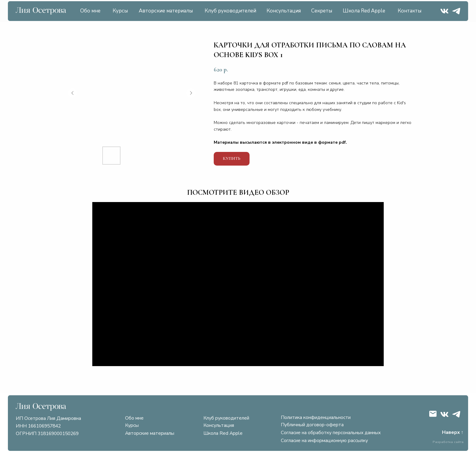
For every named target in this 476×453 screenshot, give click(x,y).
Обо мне (90, 11)
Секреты (322, 11)
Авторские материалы (166, 11)
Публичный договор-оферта (312, 425)
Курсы (120, 11)
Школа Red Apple (364, 11)
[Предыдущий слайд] (73, 93)
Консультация (284, 11)
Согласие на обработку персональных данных (331, 433)
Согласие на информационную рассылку (324, 441)
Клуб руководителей (230, 11)
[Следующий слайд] (191, 93)
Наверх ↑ (453, 432)
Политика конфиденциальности (316, 417)
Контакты (410, 11)
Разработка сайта (448, 442)
